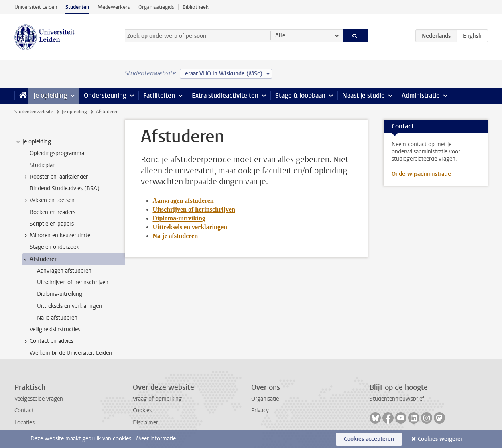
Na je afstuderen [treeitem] (57, 318)
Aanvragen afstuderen (183, 201)
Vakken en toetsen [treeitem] (48, 200)
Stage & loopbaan (300, 95)
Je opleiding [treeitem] (33, 142)
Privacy (260, 410)
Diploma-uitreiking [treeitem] (60, 294)
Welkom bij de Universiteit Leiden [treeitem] (71, 353)
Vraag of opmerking (157, 399)
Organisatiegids (156, 7)
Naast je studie (364, 95)
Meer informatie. (157, 439)
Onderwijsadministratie (421, 174)
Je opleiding (50, 95)
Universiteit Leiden (36, 7)
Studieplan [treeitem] (43, 165)
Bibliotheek (196, 7)
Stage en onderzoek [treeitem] (54, 247)
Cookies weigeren (441, 439)
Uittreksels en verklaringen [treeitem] (69, 306)
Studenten (77, 7)
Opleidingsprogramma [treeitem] (57, 153)
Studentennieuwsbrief (397, 399)
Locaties (24, 423)
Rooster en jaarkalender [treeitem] (55, 177)
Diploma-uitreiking (179, 218)
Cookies (142, 410)
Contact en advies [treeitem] (48, 341)
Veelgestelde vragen (39, 399)
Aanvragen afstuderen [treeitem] (64, 271)
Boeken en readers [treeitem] (53, 212)
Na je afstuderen (176, 236)
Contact (24, 410)
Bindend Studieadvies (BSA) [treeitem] (65, 188)
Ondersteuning (105, 95)
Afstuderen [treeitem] (40, 259)
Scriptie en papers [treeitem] (52, 224)
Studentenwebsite (34, 112)
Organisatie (265, 399)
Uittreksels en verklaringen (190, 227)
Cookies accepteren (369, 439)
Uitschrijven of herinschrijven (194, 209)
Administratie (421, 95)
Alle (280, 36)
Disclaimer (145, 423)
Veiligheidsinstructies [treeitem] (55, 329)
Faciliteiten (159, 95)
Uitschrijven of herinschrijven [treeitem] (73, 282)
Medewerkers (114, 7)
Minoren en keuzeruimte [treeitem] (56, 236)
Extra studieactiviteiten (225, 95)
